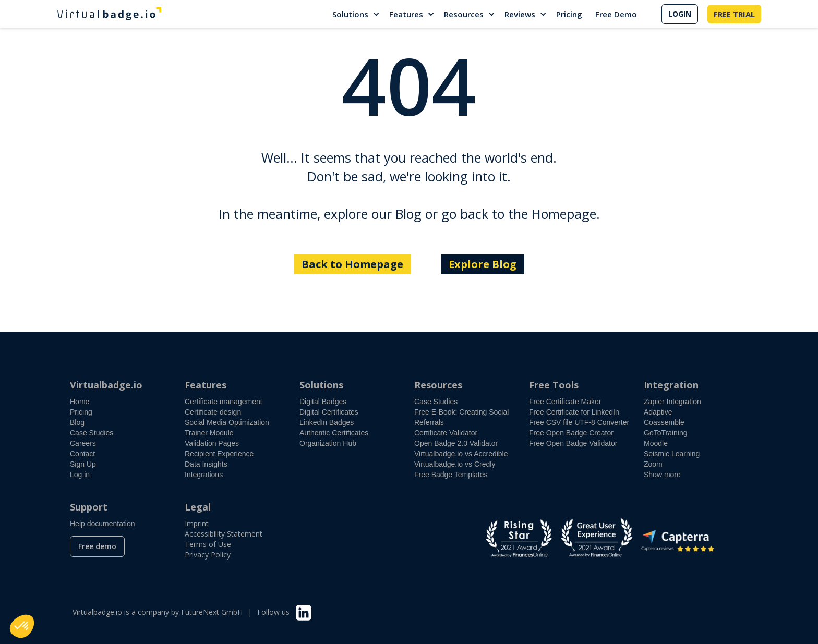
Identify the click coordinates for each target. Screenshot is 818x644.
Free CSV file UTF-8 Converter (579, 422)
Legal (198, 507)
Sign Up (83, 464)
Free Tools (554, 385)
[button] (357, 14)
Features (406, 14)
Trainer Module (209, 433)
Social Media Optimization (227, 422)
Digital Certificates (329, 412)
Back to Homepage (352, 264)
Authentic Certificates (334, 433)
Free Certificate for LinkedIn (574, 412)
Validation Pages (212, 443)
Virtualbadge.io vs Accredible (461, 454)
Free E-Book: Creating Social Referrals (461, 417)
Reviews (520, 14)
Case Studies (92, 433)
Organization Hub (328, 443)
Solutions (350, 14)
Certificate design (213, 412)
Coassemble (664, 422)
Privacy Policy (208, 555)
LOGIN (680, 14)
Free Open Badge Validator (573, 443)
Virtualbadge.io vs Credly (455, 464)
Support (89, 507)
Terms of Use (208, 544)
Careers (83, 443)
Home (80, 402)
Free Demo (616, 14)
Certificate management (224, 402)
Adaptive (658, 412)
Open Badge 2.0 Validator (456, 443)
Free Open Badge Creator (571, 433)
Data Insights (206, 464)
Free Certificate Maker (565, 402)
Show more (662, 475)
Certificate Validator (446, 433)
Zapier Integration (672, 402)
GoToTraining (666, 433)
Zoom (653, 464)
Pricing (569, 14)
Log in (80, 475)
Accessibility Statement (224, 534)
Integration (671, 385)
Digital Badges (323, 402)
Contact (82, 454)
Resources (464, 14)
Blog (77, 422)
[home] (109, 14)
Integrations (204, 475)
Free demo (97, 546)
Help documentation (103, 524)
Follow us (273, 612)
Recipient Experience (219, 454)
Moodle (656, 443)
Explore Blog (483, 264)
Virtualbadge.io (106, 385)
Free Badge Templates (451, 475)
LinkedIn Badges (327, 422)
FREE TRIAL (734, 14)
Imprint (197, 523)
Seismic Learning (672, 454)
